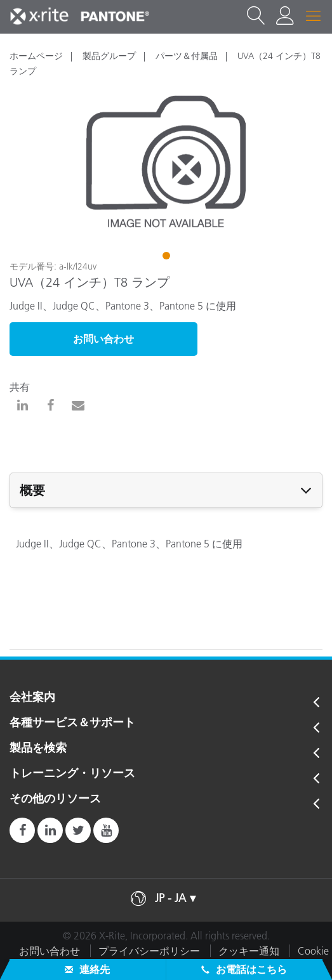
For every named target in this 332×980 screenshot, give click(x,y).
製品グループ (109, 56)
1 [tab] (168, 258)
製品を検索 (38, 748)
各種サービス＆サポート (72, 723)
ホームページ (36, 56)
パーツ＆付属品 (187, 56)
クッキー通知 (249, 951)
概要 (32, 490)
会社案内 (32, 698)
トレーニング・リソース (72, 774)
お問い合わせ (103, 339)
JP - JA (170, 898)
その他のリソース (55, 799)
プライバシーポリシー (149, 951)
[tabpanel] (166, 162)
